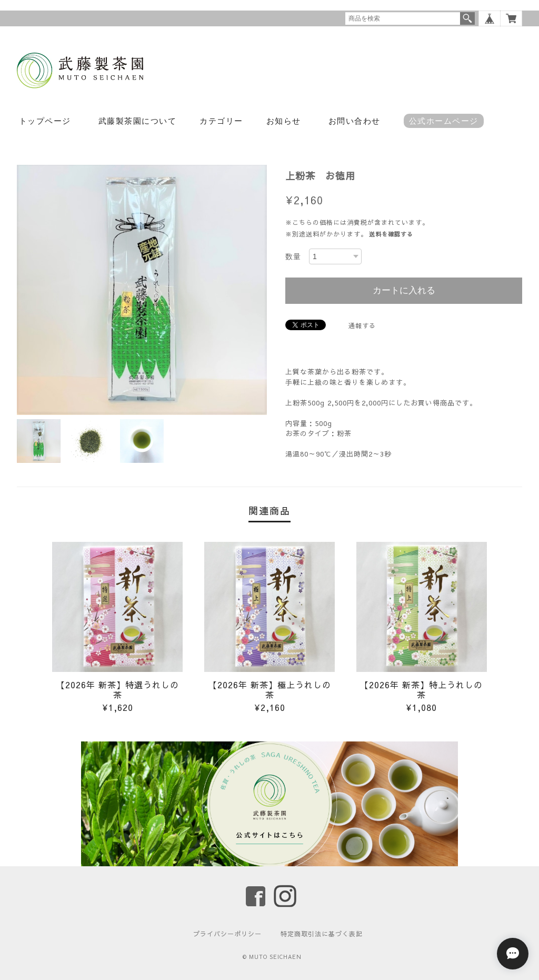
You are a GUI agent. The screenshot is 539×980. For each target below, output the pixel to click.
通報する (362, 325)
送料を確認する (391, 234)
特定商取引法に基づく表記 (322, 934)
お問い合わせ (355, 121)
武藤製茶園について (138, 121)
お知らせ (284, 121)
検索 (467, 18)
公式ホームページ (444, 121)
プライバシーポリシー (227, 934)
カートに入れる (404, 290)
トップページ (45, 121)
